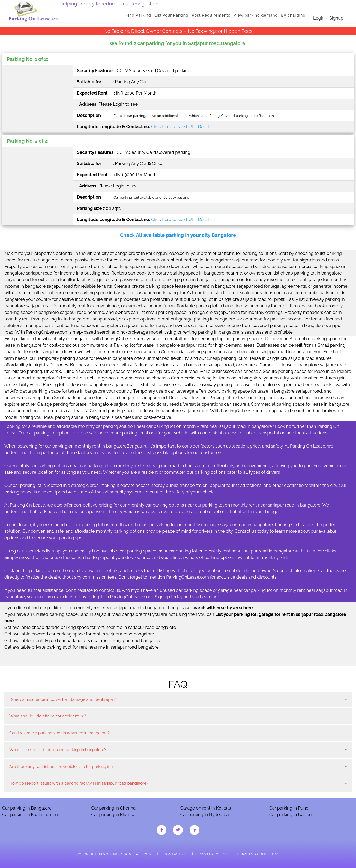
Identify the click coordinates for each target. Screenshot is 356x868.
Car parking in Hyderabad (206, 815)
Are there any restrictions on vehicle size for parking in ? (61, 767)
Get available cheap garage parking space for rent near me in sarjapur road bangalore (90, 627)
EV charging (293, 15)
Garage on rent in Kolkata (206, 808)
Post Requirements (211, 15)
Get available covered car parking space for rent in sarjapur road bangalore (79, 634)
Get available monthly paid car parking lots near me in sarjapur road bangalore (83, 641)
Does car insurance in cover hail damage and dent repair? (63, 699)
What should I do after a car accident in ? (48, 716)
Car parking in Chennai (114, 808)
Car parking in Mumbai (114, 815)
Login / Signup (328, 18)
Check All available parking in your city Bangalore (178, 235)
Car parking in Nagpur (291, 815)
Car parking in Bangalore (27, 808)
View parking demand (256, 15)
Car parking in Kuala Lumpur (31, 815)
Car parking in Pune (289, 808)
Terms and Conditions (257, 854)
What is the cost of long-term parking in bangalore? (58, 750)
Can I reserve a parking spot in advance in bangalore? (59, 733)
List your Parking (171, 15)
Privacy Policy (213, 854)
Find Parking (138, 15)
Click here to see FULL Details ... (183, 127)
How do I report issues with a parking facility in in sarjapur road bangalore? (79, 783)
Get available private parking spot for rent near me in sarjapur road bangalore (82, 647)
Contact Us (175, 854)
